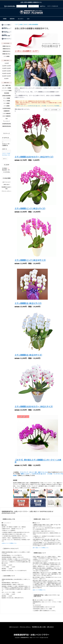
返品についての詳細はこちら (39, 590)
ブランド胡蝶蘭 (6, 98)
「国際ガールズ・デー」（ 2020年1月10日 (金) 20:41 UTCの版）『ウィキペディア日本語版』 (38, 106)
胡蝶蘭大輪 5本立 (6, 51)
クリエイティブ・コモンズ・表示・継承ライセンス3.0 (34, 472)
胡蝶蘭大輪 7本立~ (6, 53)
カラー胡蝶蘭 (6, 103)
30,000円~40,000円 (6, 73)
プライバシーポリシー (6, 191)
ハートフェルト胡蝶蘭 (6, 90)
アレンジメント (6, 121)
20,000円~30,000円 (6, 71)
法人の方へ (21, 19)
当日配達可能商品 (6, 108)
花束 (6, 118)
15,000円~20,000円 (6, 68)
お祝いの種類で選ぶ (6, 85)
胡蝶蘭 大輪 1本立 (6, 46)
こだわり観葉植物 (6, 113)
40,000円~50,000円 (6, 76)
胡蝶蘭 (5, 19)
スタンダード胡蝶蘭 (6, 88)
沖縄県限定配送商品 (6, 126)
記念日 (27, 24)
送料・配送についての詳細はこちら (41, 548)
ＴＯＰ (16, 24)
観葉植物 (12, 19)
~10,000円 (6, 63)
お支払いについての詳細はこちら (9, 543)
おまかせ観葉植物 (6, 116)
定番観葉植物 (6, 111)
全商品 (22, 24)
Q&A (28, 19)
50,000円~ (6, 78)
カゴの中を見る (6, 172)
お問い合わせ (6, 184)
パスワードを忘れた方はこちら (6, 154)
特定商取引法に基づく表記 (39, 627)
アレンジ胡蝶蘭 (6, 100)
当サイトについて (6, 181)
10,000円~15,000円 (6, 65)
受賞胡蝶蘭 (6, 93)
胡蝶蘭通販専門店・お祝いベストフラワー (31, 634)
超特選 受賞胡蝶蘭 (6, 95)
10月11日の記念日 (36, 24)
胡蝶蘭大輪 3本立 (6, 48)
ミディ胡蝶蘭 (6, 56)
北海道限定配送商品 (6, 123)
